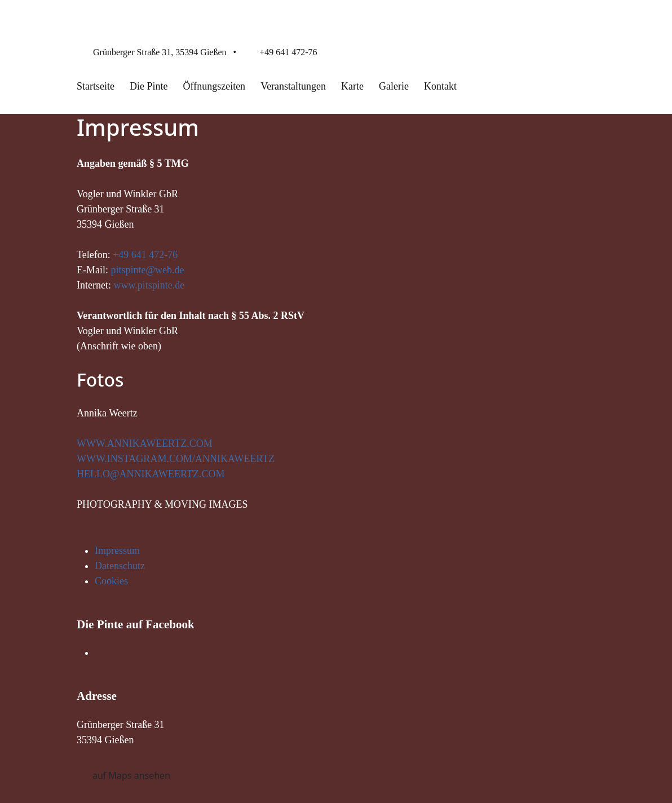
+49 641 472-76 (288, 52)
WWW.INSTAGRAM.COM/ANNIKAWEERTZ (176, 459)
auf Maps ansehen (131, 775)
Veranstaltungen (293, 86)
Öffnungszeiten (214, 86)
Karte (352, 86)
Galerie (394, 86)
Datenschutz (120, 566)
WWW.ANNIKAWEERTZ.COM (145, 443)
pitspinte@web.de (148, 270)
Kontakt (440, 86)
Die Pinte (149, 86)
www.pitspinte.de (149, 285)
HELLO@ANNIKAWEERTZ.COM (151, 474)
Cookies (111, 581)
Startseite (96, 86)
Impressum (117, 551)
